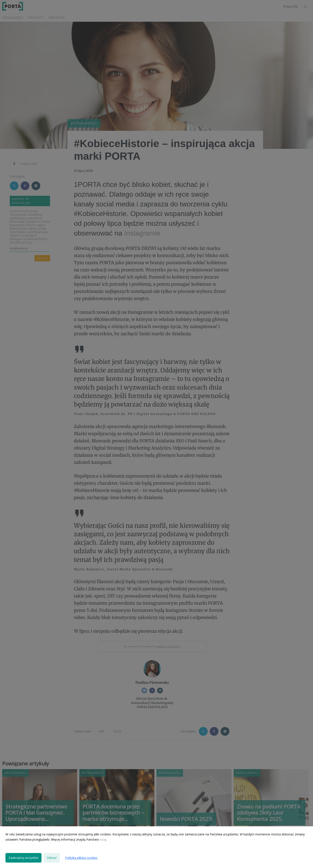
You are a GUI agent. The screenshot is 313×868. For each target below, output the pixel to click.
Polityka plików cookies (81, 858)
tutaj (103, 839)
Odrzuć (52, 858)
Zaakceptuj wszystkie (23, 858)
